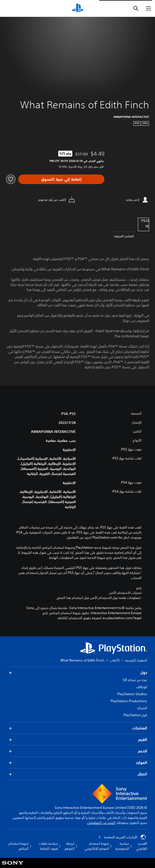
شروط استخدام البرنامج (19, 846)
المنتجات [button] (77, 728)
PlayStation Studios (132, 694)
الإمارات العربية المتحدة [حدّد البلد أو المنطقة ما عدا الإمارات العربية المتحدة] (122, 837)
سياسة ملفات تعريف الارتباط (48, 846)
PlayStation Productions (129, 701)
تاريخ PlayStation (135, 715)
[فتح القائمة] (149, 8)
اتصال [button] (77, 774)
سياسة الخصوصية (122, 846)
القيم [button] (77, 740)
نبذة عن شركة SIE (135, 680)
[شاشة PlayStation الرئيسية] (78, 8)
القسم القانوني (142, 846)
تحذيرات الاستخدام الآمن (125, 593)
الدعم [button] (77, 751)
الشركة (142, 708)
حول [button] (77, 673)
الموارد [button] (77, 763)
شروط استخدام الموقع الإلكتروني (97, 846)
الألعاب (115, 660)
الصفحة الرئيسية (136, 660)
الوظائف (142, 687)
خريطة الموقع (70, 846)
